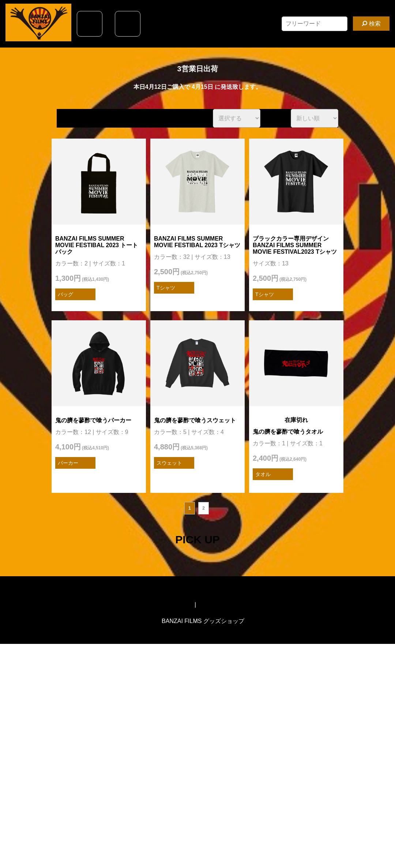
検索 (371, 24)
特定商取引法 (176, 605)
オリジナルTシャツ (223, 605)
